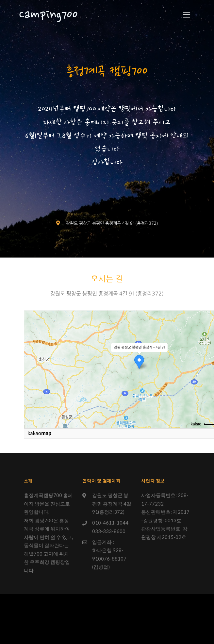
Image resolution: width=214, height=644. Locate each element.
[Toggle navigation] (187, 15)
